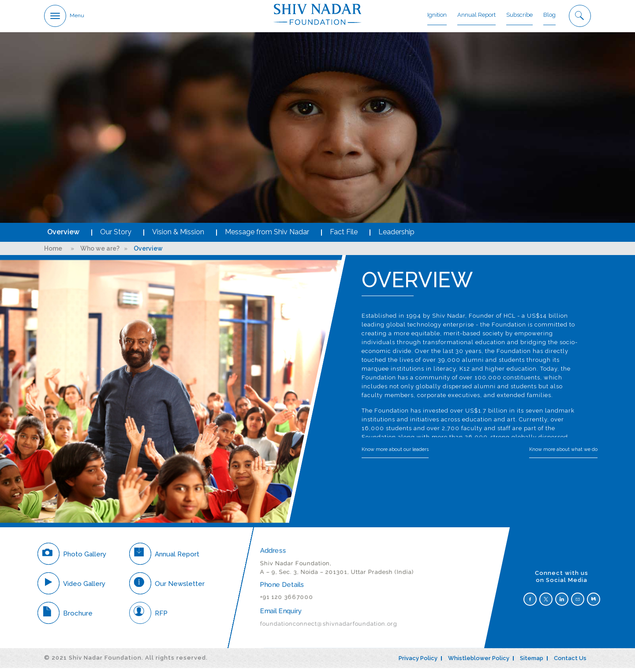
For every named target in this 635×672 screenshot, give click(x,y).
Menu (77, 16)
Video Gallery (71, 588)
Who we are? (100, 253)
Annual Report (476, 15)
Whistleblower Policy (479, 663)
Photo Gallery (72, 558)
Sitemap (532, 663)
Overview (63, 236)
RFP (148, 617)
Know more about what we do (563, 454)
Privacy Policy (418, 663)
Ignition (437, 15)
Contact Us (570, 663)
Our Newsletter (167, 588)
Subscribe (519, 15)
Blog (549, 15)
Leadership (396, 236)
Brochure (65, 617)
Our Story (116, 236)
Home (53, 253)
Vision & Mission (178, 236)
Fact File (344, 236)
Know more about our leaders (395, 454)
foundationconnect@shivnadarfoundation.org (328, 628)
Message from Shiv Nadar (267, 236)
